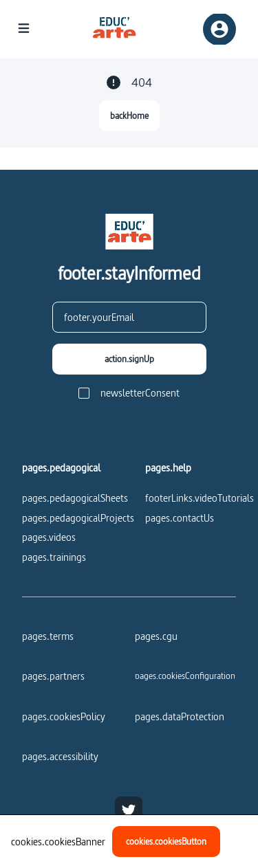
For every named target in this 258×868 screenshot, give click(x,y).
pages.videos (49, 537)
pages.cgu (156, 636)
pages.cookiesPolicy (64, 716)
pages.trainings (54, 557)
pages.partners (53, 676)
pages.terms (48, 636)
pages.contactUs (180, 518)
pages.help (168, 468)
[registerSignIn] (219, 29)
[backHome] (129, 116)
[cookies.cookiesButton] (166, 842)
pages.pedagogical (61, 468)
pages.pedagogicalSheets (75, 498)
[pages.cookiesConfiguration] (185, 676)
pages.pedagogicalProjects (78, 518)
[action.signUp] (129, 359)
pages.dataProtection (180, 716)
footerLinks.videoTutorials (200, 498)
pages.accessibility (60, 756)
